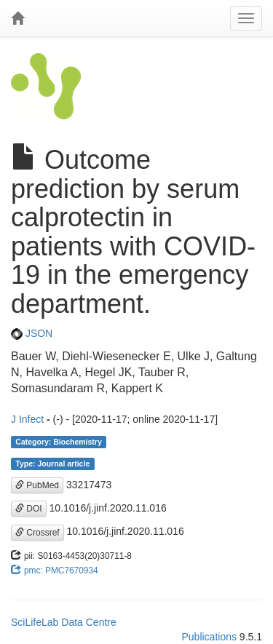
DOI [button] (29, 509)
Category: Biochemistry (58, 442)
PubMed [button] (37, 485)
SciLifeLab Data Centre (64, 622)
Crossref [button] (37, 533)
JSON (32, 333)
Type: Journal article (52, 464)
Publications (209, 637)
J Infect (27, 419)
